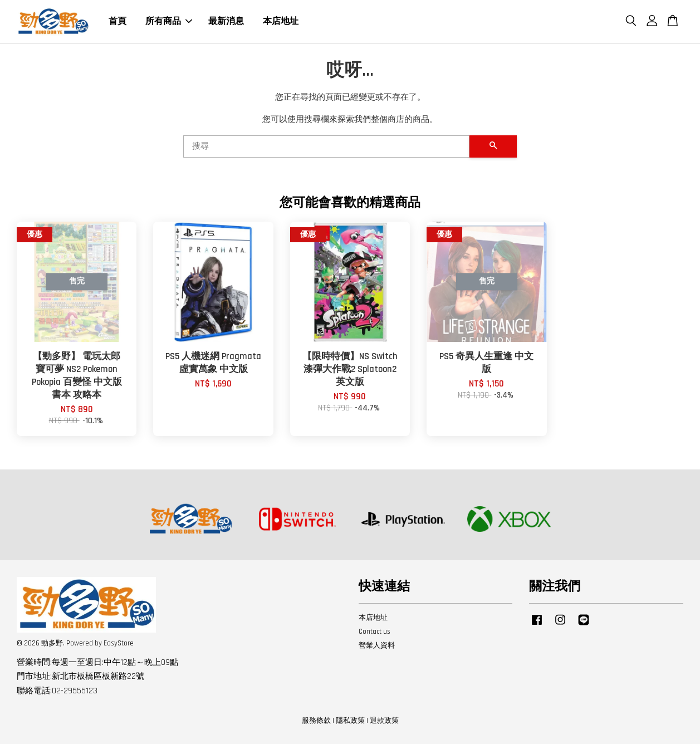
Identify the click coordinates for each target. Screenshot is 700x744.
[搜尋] (326, 146)
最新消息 (226, 21)
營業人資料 (377, 645)
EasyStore (119, 643)
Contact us (375, 632)
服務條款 (316, 721)
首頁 (118, 21)
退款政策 (384, 721)
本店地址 (281, 21)
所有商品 (169, 21)
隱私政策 (350, 721)
